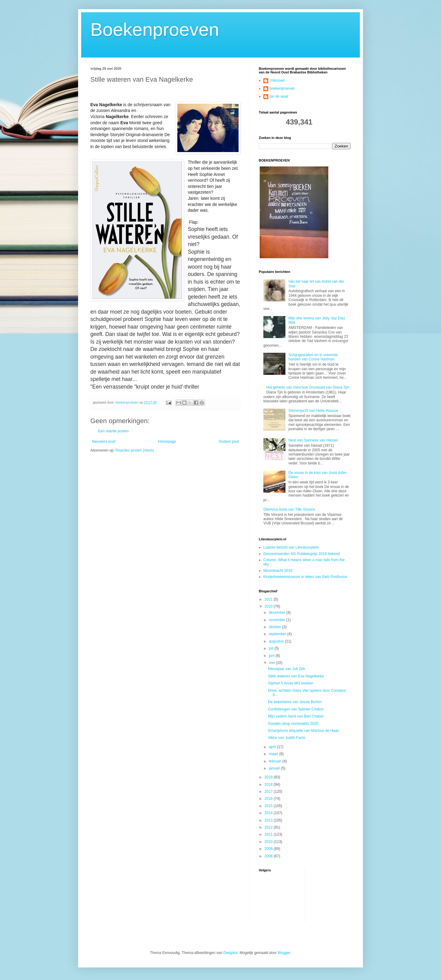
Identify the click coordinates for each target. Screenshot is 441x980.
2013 (269, 820)
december (278, 613)
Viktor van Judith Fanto (287, 738)
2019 (269, 777)
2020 (269, 606)
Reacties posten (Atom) (135, 450)
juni (272, 656)
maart (274, 754)
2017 (269, 792)
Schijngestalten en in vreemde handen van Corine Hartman (313, 357)
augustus (277, 641)
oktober (275, 627)
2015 (269, 806)
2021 (269, 599)
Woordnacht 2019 (278, 571)
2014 (269, 813)
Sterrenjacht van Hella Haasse (313, 411)
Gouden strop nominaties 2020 (293, 724)
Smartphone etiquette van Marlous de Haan (303, 731)
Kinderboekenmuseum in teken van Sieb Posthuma (305, 577)
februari (276, 761)
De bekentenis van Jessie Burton (295, 702)
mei (272, 663)
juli (272, 648)
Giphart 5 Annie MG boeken (291, 683)
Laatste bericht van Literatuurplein (291, 547)
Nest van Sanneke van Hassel (313, 440)
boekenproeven (282, 88)
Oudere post (229, 442)
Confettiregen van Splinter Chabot (296, 709)
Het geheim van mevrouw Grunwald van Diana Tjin (308, 387)
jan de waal (279, 96)
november (278, 620)
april (273, 747)
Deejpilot (230, 953)
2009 (269, 849)
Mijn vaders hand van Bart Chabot (296, 716)
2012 (269, 827)
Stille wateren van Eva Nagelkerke (296, 676)
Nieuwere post (104, 442)
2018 (269, 784)
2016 (269, 799)
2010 (269, 842)
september (278, 634)
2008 (269, 856)
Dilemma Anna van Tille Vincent (289, 509)
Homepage (167, 442)
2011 (269, 834)
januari (275, 768)
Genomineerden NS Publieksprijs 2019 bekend (302, 554)
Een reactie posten (113, 431)
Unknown (277, 80)
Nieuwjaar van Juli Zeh (286, 669)
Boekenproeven (155, 30)
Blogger (284, 953)
